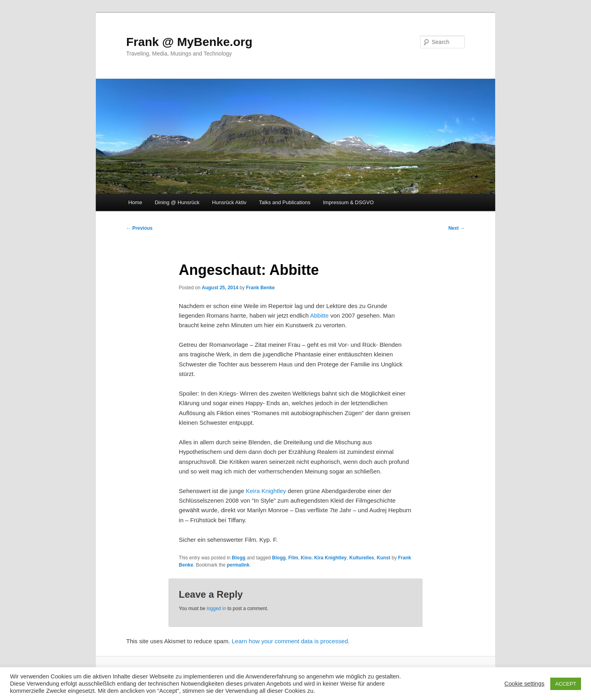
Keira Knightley (266, 491)
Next (457, 228)
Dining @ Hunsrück (177, 202)
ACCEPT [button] (566, 684)
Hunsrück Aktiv (229, 202)
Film (293, 558)
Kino (306, 558)
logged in (216, 609)
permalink (238, 565)
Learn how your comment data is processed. (291, 641)
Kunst (383, 558)
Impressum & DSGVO (348, 202)
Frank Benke (260, 288)
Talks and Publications (285, 202)
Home (135, 202)
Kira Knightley (330, 558)
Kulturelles (362, 558)
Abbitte (319, 315)
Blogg (239, 558)
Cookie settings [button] (524, 684)
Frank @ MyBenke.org (189, 42)
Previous (139, 228)
